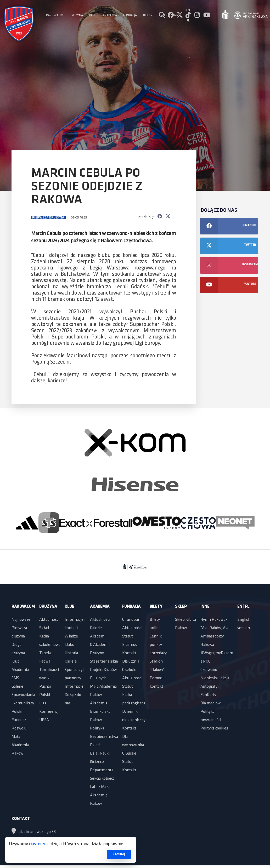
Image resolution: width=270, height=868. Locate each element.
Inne (205, 607)
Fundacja (131, 607)
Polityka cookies (214, 728)
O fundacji (131, 620)
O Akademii (100, 645)
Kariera (71, 662)
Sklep (181, 607)
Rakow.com (23, 607)
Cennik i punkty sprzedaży (158, 645)
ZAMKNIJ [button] (119, 854)
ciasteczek (39, 844)
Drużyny (97, 653)
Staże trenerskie (104, 662)
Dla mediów (210, 703)
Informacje (74, 687)
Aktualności (49, 620)
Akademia (20, 670)
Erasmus (130, 645)
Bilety (156, 607)
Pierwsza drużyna (49, 218)
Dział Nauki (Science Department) (101, 762)
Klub (16, 662)
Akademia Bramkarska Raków (100, 712)
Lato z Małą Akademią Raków (100, 795)
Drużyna (48, 607)
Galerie (17, 687)
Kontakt (129, 653)
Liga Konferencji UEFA (49, 712)
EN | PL (243, 607)
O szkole (129, 670)
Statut (128, 636)
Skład (44, 628)
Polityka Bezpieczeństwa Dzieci (104, 737)
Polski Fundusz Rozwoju (19, 720)
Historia (71, 653)
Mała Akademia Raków (20, 745)
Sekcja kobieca (102, 779)
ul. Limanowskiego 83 (34, 832)
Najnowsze (21, 620)
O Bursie (129, 754)
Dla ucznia (131, 662)
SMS (15, 678)
